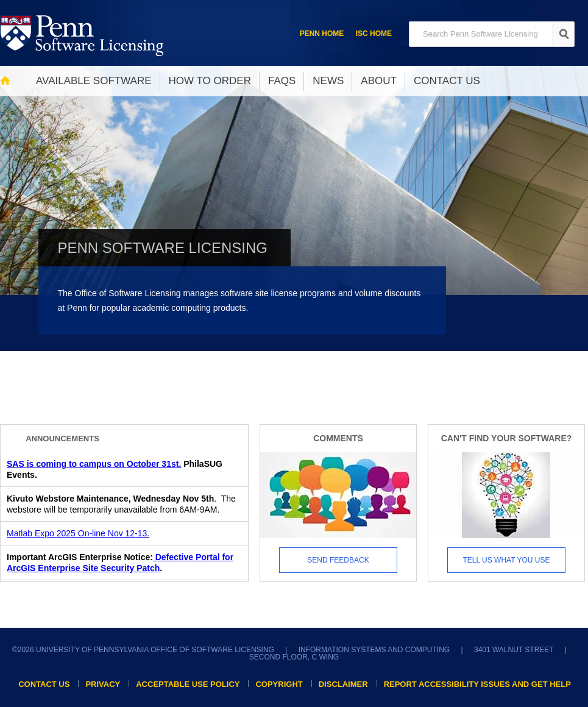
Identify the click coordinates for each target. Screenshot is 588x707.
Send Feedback (338, 560)
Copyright (279, 684)
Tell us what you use (507, 560)
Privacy (103, 684)
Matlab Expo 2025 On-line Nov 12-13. (78, 533)
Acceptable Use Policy (188, 684)
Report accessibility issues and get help (477, 684)
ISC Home (374, 34)
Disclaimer (343, 684)
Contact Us (44, 684)
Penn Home (322, 34)
